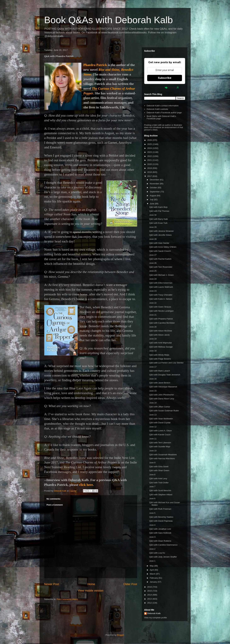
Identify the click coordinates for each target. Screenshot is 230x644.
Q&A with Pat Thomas (159, 211)
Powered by (165, 87)
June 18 (153, 351)
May (152, 566)
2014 (150, 595)
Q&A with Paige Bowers (160, 359)
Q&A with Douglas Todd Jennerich (165, 375)
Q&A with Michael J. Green (161, 275)
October (154, 188)
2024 (150, 148)
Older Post (130, 584)
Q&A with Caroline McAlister (162, 323)
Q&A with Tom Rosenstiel (161, 267)
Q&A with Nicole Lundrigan (161, 311)
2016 (150, 587)
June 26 (153, 263)
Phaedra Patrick (95, 65)
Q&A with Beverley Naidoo (161, 517)
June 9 (152, 463)
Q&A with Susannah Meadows (163, 455)
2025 (150, 144)
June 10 (153, 451)
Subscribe (165, 78)
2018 (150, 172)
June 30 (153, 215)
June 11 (153, 439)
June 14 (153, 403)
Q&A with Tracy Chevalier (161, 295)
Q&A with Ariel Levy (158, 479)
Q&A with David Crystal (160, 423)
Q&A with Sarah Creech (160, 251)
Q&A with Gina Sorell (159, 467)
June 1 (152, 561)
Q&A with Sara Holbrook (160, 533)
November (155, 184)
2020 (150, 164)
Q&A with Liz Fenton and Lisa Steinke (166, 363)
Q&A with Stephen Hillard (161, 495)
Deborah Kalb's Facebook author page (164, 113)
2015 (150, 591)
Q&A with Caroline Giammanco (163, 545)
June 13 (153, 415)
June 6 (152, 499)
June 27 (153, 255)
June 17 (153, 367)
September (155, 192)
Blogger (120, 635)
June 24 (153, 279)
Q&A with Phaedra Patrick (161, 319)
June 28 (153, 239)
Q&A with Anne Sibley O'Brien (163, 247)
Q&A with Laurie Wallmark (161, 287)
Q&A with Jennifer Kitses (160, 235)
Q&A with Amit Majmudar (161, 343)
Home (91, 584)
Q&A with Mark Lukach (160, 371)
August (153, 196)
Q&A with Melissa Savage (161, 347)
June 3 (152, 537)
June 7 (152, 487)
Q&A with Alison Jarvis (159, 335)
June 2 (152, 549)
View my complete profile (156, 618)
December (155, 180)
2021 (150, 160)
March (153, 574)
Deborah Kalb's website (157, 109)
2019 (150, 168)
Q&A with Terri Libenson (160, 443)
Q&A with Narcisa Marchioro (162, 459)
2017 (150, 176)
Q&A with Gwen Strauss (160, 307)
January (154, 582)
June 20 (153, 327)
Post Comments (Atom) (67, 599)
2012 (150, 603)
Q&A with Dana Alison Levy (162, 399)
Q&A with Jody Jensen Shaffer (163, 557)
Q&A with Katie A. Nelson (161, 299)
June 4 (152, 525)
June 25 (153, 271)
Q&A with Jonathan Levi (160, 529)
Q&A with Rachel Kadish (160, 259)
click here (86, 485)
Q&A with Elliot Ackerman (161, 283)
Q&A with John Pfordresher (162, 395)
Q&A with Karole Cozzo (160, 435)
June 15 (153, 391)
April (152, 570)
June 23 (153, 291)
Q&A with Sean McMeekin (161, 419)
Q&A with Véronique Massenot (163, 387)
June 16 (153, 379)
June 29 (153, 227)
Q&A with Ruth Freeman (160, 509)
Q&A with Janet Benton (160, 383)
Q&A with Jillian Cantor (160, 407)
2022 (150, 156)
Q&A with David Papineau (161, 521)
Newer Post (52, 584)
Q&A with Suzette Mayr (160, 447)
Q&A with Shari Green (159, 470)
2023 (150, 152)
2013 (150, 599)
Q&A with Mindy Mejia (159, 355)
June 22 (153, 303)
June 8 (152, 475)
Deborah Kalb (154, 613)
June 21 (153, 315)
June (152, 204)
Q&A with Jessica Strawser (161, 231)
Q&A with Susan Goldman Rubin (164, 411)
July (152, 200)
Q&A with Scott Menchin (160, 490)
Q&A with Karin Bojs (158, 207)
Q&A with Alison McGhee (161, 331)
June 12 (153, 427)
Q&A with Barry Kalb (159, 219)
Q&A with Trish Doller (159, 483)
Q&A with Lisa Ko (157, 553)
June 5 (152, 513)
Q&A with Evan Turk (158, 223)
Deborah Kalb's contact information (163, 106)
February (154, 578)
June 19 (153, 339)
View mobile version (91, 591)
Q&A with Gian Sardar (159, 243)
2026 (150, 140)
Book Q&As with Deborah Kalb (109, 20)
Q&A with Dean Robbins (160, 541)
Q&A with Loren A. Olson (160, 431)
